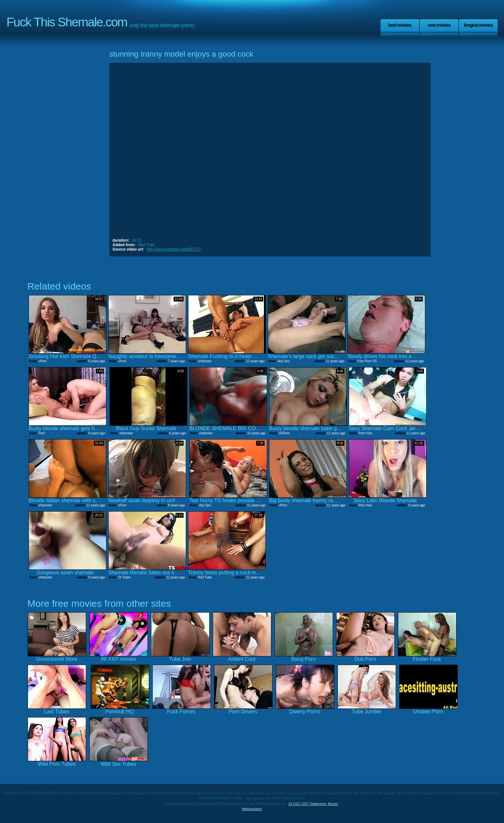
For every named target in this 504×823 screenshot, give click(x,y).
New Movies (439, 25)
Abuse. (333, 804)
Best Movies (400, 25)
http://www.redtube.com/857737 (174, 249)
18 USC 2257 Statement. (308, 804)
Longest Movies (478, 25)
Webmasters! (252, 809)
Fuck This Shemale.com (67, 22)
